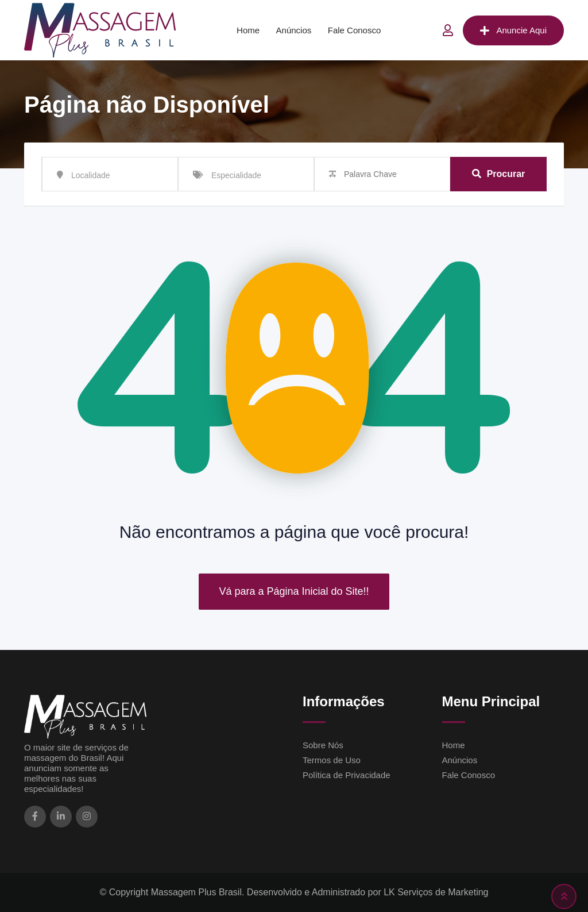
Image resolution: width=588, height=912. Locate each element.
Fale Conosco (355, 30)
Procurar (499, 174)
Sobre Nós (323, 745)
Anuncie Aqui (513, 30)
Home (248, 30)
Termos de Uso (332, 760)
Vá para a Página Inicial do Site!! (294, 591)
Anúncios (294, 30)
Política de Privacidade (347, 775)
